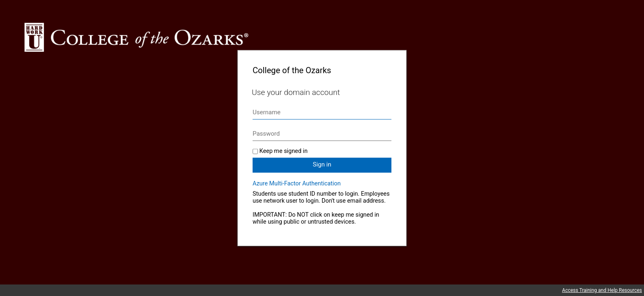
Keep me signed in (284, 151)
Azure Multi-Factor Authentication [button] (297, 184)
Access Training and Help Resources (602, 290)
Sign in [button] (322, 164)
